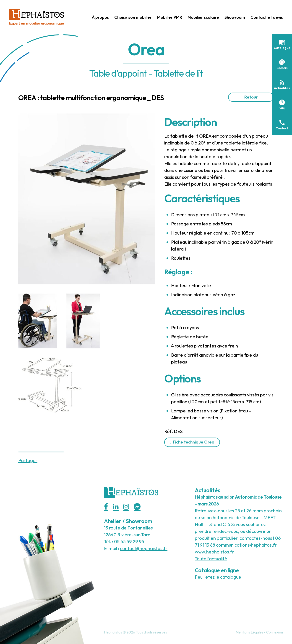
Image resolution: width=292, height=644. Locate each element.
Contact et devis (267, 17)
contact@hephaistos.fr (144, 548)
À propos (100, 17)
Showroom (235, 17)
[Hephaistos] (36, 17)
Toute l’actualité (211, 559)
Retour (251, 97)
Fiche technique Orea (194, 442)
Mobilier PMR (170, 17)
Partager (28, 460)
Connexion (275, 632)
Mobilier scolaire (203, 17)
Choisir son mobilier (133, 17)
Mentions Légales (249, 632)
